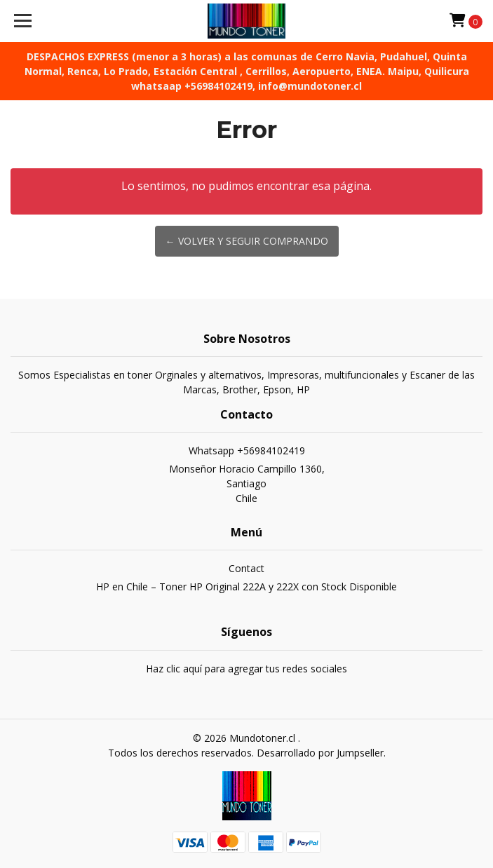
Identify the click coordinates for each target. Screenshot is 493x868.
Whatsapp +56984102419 (247, 450)
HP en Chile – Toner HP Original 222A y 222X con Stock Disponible (246, 586)
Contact (246, 568)
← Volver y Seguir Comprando (247, 241)
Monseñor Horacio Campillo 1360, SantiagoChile (247, 483)
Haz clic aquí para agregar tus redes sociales (246, 669)
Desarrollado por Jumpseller (320, 753)
